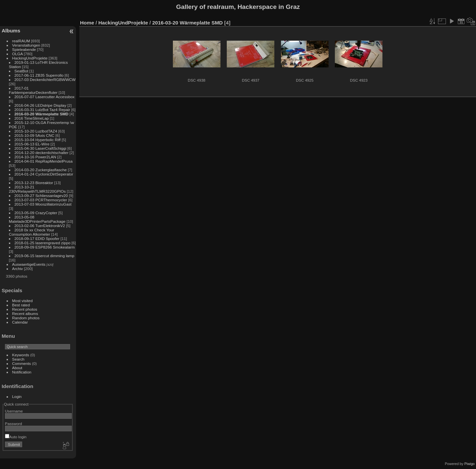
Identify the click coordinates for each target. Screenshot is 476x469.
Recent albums (25, 313)
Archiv (18, 269)
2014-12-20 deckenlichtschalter (42, 153)
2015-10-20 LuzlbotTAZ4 (36, 131)
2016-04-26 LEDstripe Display (40, 105)
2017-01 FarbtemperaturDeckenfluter (33, 90)
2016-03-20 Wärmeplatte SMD (41, 114)
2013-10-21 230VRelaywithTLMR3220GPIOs (37, 189)
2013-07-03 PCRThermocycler (41, 200)
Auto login (16, 437)
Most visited (22, 301)
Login (17, 396)
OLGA (18, 54)
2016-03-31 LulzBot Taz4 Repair (42, 110)
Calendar (20, 322)
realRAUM (21, 41)
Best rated (21, 305)
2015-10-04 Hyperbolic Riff (38, 140)
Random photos (26, 318)
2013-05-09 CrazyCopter (36, 213)
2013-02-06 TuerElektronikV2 (40, 226)
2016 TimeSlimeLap (32, 118)
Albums (11, 31)
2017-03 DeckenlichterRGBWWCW (45, 79)
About (17, 368)
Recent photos (25, 309)
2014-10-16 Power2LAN (35, 157)
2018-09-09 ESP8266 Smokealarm (45, 247)
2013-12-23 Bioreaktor (34, 183)
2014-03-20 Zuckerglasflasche (41, 170)
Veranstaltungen (26, 45)
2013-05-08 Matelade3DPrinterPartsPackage (37, 219)
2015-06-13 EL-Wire (32, 144)
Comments (22, 363)
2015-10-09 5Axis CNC (35, 135)
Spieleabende (24, 49)
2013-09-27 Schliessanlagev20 (41, 195)
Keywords (21, 355)
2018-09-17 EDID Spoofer (37, 238)
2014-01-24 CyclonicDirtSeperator (44, 174)
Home (87, 23)
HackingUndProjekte (30, 58)
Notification (22, 372)
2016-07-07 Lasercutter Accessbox (45, 97)
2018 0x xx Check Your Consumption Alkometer (32, 232)
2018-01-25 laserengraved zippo (42, 243)
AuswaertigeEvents (29, 264)
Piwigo (470, 464)
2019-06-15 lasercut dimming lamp (44, 256)
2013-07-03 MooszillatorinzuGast (43, 204)
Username (14, 411)
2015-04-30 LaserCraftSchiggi (40, 148)
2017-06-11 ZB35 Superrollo (39, 75)
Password (14, 424)
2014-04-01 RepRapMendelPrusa (44, 161)
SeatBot (21, 71)
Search (18, 359)
